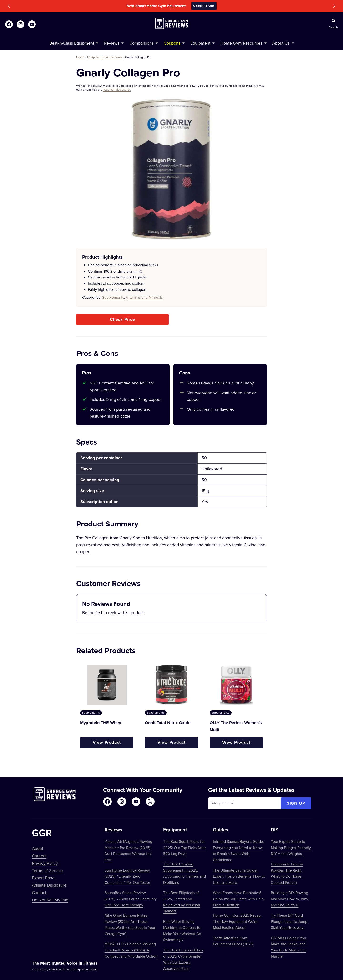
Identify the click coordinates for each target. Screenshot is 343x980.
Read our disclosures (117, 89)
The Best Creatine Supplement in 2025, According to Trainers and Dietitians (184, 873)
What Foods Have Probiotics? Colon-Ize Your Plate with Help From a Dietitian (238, 899)
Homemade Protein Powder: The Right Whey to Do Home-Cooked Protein (287, 873)
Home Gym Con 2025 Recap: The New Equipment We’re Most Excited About (237, 921)
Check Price (122, 319)
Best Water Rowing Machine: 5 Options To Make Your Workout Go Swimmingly (182, 931)
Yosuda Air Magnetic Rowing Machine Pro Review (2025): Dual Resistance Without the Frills (128, 851)
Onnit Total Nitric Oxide (168, 723)
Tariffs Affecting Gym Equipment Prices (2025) (233, 941)
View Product (107, 742)
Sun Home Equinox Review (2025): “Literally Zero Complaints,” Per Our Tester (127, 876)
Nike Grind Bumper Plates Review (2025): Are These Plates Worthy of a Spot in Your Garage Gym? (130, 924)
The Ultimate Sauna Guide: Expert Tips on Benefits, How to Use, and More (239, 876)
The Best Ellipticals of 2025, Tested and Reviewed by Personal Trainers (182, 902)
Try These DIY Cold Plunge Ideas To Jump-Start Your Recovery (290, 921)
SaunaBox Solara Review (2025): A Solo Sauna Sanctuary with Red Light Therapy (131, 899)
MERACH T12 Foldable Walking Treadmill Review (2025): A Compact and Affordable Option (131, 950)
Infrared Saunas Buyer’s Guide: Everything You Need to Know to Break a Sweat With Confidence (238, 851)
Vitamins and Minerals (144, 297)
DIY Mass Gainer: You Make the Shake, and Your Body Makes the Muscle (288, 947)
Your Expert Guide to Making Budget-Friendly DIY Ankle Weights (291, 847)
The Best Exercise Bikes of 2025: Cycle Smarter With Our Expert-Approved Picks (183, 959)
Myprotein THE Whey (101, 723)
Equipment (94, 57)
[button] (9, 6)
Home (80, 57)
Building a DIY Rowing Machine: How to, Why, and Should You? (290, 899)
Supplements (113, 57)
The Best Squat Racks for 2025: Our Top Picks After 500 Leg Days (184, 847)
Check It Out (204, 6)
